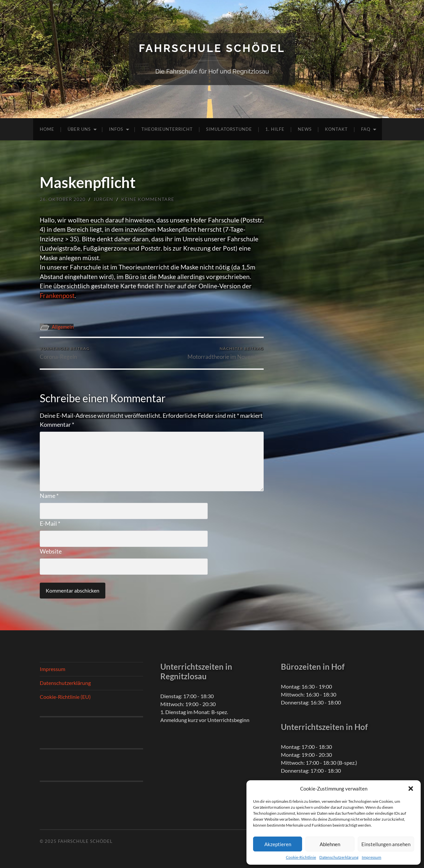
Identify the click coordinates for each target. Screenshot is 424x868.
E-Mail (50, 523)
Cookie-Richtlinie (301, 857)
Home (47, 129)
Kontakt (336, 129)
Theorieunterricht (167, 129)
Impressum (371, 857)
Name (49, 496)
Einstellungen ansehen (386, 844)
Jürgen (103, 199)
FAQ (366, 129)
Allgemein (63, 327)
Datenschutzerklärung (339, 857)
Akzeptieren (278, 844)
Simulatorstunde (229, 129)
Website (51, 551)
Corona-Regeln (65, 353)
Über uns (79, 129)
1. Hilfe (275, 129)
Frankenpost (57, 295)
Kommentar (57, 424)
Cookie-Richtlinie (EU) (65, 697)
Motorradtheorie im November (226, 353)
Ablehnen (330, 844)
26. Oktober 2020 (63, 199)
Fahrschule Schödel (212, 48)
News (305, 129)
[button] (411, 789)
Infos (116, 129)
